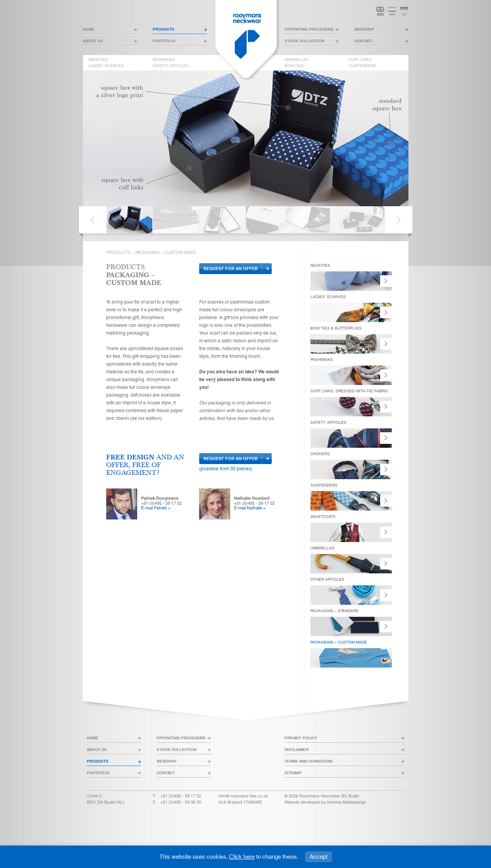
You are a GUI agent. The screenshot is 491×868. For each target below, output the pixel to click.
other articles (327, 579)
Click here (242, 857)
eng (380, 15)
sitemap (293, 773)
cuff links (360, 60)
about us (93, 41)
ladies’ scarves (106, 66)
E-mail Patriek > (156, 508)
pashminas (164, 60)
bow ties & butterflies (336, 328)
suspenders (362, 66)
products (164, 29)
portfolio (164, 41)
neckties (98, 60)
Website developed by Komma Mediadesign (325, 802)
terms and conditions (309, 761)
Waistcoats (323, 517)
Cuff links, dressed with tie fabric (349, 391)
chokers (320, 454)
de (404, 15)
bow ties (294, 66)
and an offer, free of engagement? (145, 465)
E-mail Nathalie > (250, 508)
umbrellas (296, 60)
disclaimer (296, 750)
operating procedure (309, 29)
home (89, 29)
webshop (364, 29)
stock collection (304, 41)
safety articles (171, 66)
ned (392, 15)
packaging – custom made (339, 642)
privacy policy (301, 738)
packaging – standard (334, 611)
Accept (319, 857)
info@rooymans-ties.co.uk (243, 796)
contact (363, 41)
